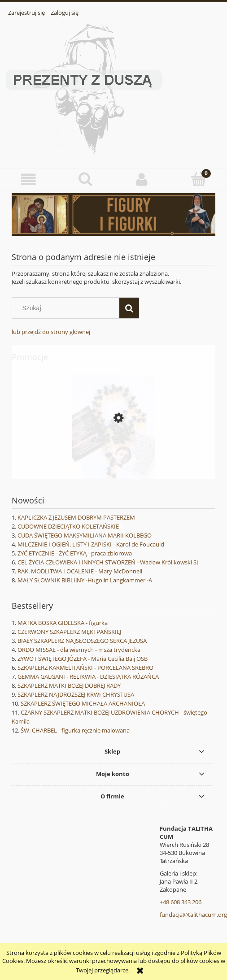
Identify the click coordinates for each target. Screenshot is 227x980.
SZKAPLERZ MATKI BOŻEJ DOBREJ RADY (69, 685)
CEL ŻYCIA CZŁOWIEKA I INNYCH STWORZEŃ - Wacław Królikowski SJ (108, 562)
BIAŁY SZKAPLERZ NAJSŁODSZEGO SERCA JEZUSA (82, 641)
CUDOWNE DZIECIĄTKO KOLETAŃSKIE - (70, 526)
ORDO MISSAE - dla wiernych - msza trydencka (79, 650)
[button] (28, 180)
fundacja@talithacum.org (193, 915)
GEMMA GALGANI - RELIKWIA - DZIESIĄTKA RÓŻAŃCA (88, 676)
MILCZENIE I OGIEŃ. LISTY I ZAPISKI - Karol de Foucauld (91, 544)
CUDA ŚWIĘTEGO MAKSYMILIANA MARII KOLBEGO (85, 535)
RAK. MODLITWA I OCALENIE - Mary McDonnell (80, 571)
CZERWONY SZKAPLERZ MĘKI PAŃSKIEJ (69, 632)
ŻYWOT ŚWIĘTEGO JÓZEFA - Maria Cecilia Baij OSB (83, 659)
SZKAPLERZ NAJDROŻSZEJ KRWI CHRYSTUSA (76, 694)
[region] (113, 215)
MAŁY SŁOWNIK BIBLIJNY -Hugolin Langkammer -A (85, 580)
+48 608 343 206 (181, 902)
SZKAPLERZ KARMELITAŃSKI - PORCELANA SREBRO (85, 668)
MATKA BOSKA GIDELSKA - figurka (63, 623)
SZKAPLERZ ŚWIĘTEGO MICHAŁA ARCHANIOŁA (83, 703)
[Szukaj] (129, 308)
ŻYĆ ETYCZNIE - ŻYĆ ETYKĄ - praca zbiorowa (75, 553)
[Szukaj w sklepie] (68, 308)
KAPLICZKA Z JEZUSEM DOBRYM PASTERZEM (76, 517)
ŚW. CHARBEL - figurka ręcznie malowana (75, 730)
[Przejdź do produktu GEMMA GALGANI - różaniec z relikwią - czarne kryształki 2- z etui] (113, 458)
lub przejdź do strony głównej (51, 332)
